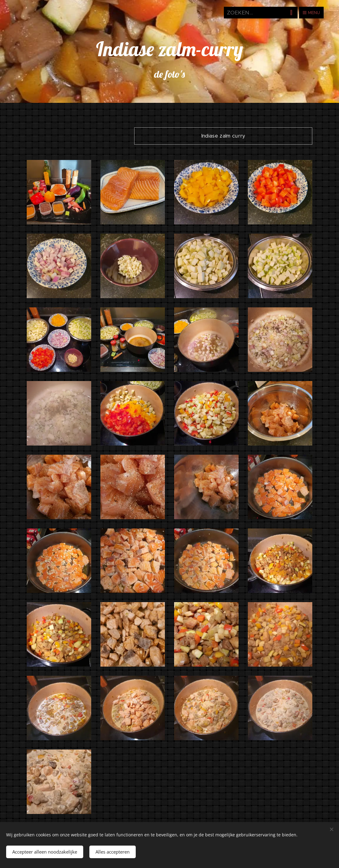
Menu (311, 13)
